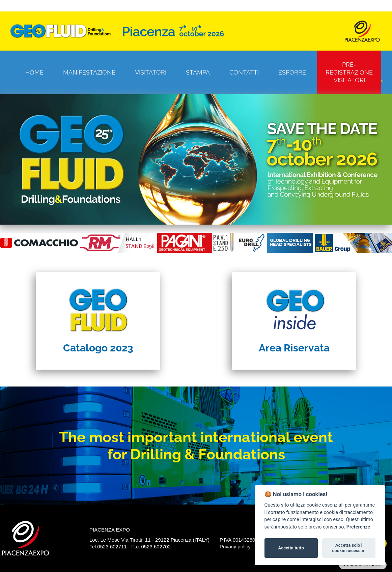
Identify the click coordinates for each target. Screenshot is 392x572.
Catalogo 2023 (98, 348)
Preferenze (358, 527)
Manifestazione (89, 72)
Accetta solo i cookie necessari (349, 548)
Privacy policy (235, 547)
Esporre (292, 72)
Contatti (244, 72)
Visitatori (151, 72)
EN (380, 81)
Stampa (198, 72)
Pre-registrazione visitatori (349, 72)
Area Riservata (294, 348)
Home (34, 72)
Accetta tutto (291, 548)
